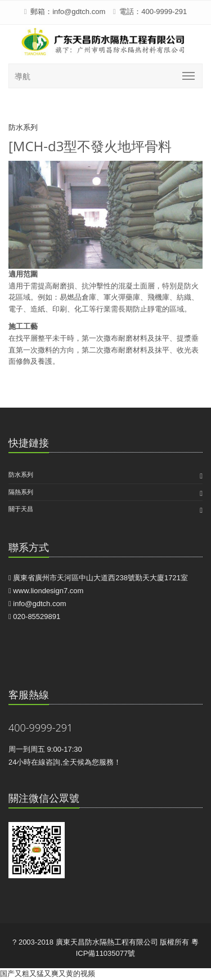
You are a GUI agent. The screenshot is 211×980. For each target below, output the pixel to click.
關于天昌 (21, 509)
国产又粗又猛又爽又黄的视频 (48, 974)
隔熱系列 (21, 492)
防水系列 (21, 475)
